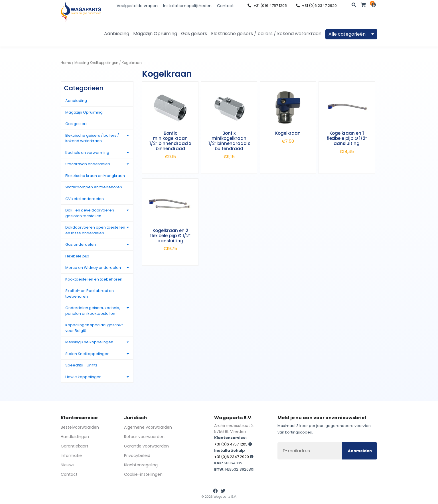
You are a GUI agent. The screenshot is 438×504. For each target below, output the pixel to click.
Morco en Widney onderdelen (93, 268)
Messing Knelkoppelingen (96, 63)
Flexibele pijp (77, 256)
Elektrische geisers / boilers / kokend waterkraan (266, 34)
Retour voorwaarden (144, 437)
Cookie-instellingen (143, 474)
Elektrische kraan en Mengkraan (95, 176)
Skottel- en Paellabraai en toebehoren (90, 294)
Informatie (71, 455)
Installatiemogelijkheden (187, 6)
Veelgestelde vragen (137, 6)
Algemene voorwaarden (148, 427)
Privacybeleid (137, 455)
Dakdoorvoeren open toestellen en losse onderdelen (95, 230)
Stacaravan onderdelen (88, 164)
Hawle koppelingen (83, 377)
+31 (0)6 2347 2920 (316, 6)
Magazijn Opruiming (155, 34)
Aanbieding (117, 34)
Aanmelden (360, 451)
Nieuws (68, 465)
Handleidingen (75, 437)
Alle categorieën (351, 34)
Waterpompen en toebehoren (94, 187)
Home (66, 63)
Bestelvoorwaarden (80, 427)
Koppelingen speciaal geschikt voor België (94, 328)
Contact (225, 6)
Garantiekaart (75, 446)
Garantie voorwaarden (146, 446)
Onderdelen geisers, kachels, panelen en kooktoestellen (93, 311)
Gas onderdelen (81, 244)
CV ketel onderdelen (85, 199)
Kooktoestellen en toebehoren (94, 279)
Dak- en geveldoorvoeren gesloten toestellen (90, 213)
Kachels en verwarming (87, 153)
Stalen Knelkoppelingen (87, 354)
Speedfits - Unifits (81, 365)
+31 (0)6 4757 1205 (267, 6)
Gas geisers (194, 34)
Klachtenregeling (141, 465)
